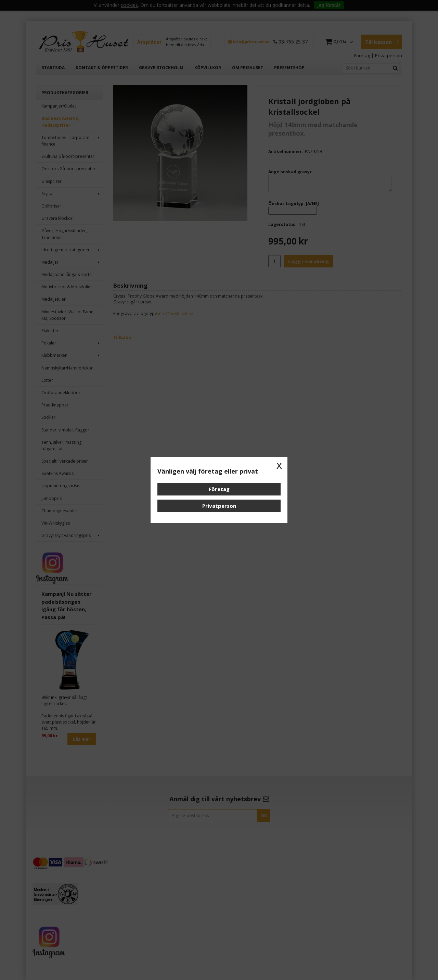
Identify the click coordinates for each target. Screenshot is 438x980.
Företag (219, 489)
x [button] (279, 465)
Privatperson (219, 506)
